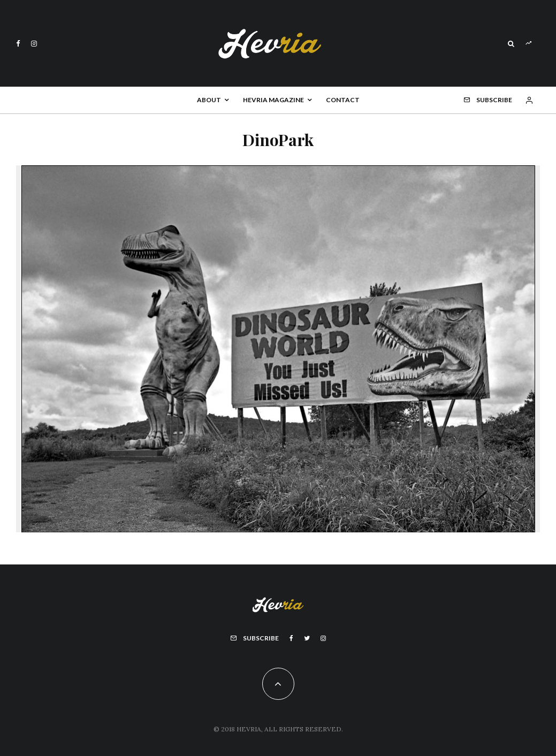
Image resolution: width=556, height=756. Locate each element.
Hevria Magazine (273, 100)
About (209, 100)
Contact (343, 100)
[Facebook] (18, 44)
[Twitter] (307, 638)
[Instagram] (34, 44)
